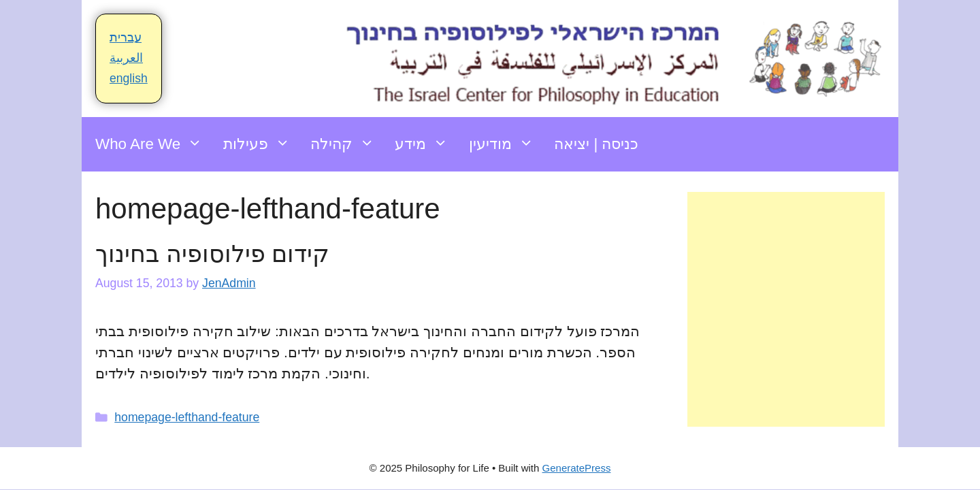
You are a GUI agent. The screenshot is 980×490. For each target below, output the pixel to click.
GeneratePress (577, 468)
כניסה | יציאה (596, 144)
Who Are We (154, 144)
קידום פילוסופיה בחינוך (212, 254)
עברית (126, 37)
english (129, 78)
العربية (126, 58)
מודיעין (506, 144)
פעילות (262, 144)
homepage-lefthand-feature (187, 417)
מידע (426, 144)
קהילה (347, 144)
